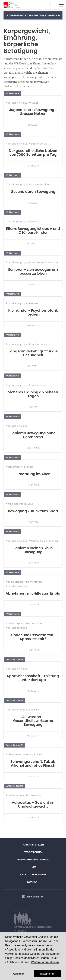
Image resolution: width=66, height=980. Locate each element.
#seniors (53, 263)
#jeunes (34, 103)
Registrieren (35, 897)
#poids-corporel (15, 796)
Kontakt (33, 882)
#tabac (28, 755)
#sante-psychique (40, 185)
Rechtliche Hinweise (33, 875)
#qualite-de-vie (38, 144)
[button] (33, 15)
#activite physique (16, 587)
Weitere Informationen (45, 962)
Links (33, 867)
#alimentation (14, 467)
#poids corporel (15, 582)
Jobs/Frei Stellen (33, 845)
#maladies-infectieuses (19, 504)
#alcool (38, 755)
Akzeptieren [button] (47, 974)
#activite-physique (17, 103)
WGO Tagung (33, 852)
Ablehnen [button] (19, 974)
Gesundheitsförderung (33, 860)
